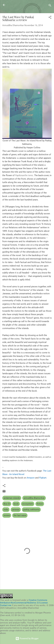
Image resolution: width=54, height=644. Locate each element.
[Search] (50, 6)
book (16, 504)
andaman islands (12, 498)
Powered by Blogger (27, 638)
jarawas (16, 510)
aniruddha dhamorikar (34, 498)
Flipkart (43, 478)
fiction (40, 504)
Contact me (6, 605)
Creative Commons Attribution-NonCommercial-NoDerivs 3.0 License (24, 601)
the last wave (20, 515)
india (6, 510)
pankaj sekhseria (31, 510)
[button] (50, 18)
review (7, 515)
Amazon (31, 478)
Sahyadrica (18, 5)
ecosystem (28, 504)
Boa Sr (7, 504)
